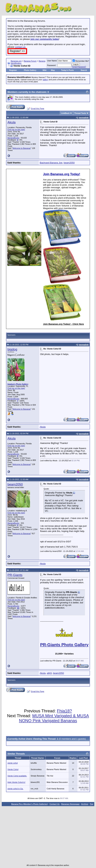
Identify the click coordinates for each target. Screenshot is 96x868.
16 (18, 608)
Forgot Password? (79, 67)
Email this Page (37, 108)
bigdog (12, 349)
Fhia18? (64, 711)
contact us (20, 47)
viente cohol (13, 763)
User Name (52, 61)
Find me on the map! (16, 129)
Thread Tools (80, 113)
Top (92, 804)
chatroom (41, 92)
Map (53, 70)
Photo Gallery (30, 70)
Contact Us (55, 804)
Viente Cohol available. (17, 776)
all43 (49, 673)
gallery (45, 80)
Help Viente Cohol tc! (16, 782)
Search (84, 70)
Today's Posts (67, 70)
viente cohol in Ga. (15, 789)
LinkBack (65, 113)
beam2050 (69, 163)
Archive (85, 804)
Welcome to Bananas (22, 148)
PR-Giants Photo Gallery (64, 645)
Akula (12, 122)
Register (13, 70)
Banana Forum (30, 61)
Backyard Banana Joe (51, 163)
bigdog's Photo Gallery (18, 384)
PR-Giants (15, 575)
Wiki (45, 70)
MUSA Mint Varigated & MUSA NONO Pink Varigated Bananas (54, 718)
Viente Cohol (13, 769)
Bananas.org (16, 61)
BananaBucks (13, 138)
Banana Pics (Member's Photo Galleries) (30, 804)
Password (51, 65)
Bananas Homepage (70, 804)
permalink (84, 118)
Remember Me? (81, 61)
